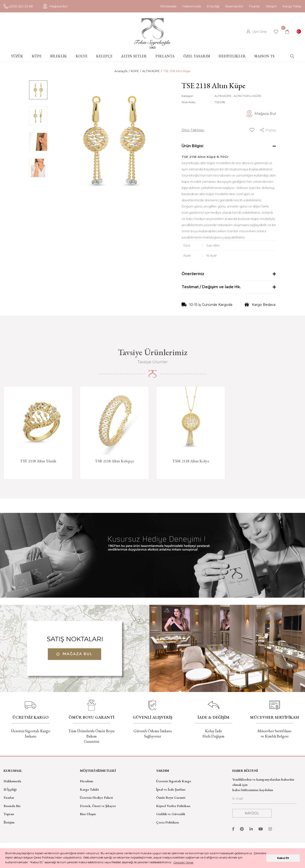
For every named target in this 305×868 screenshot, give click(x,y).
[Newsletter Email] (264, 800)
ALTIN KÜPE (223, 96)
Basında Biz (234, 6)
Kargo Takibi (89, 789)
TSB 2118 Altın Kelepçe (114, 461)
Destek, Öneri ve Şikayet (98, 806)
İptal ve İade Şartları (171, 789)
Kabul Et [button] (283, 858)
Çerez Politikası (168, 822)
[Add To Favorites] (252, 130)
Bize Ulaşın (88, 814)
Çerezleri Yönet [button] (183, 862)
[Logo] (152, 33)
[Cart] (287, 32)
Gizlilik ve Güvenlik (171, 814)
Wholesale (168, 6)
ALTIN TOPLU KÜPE (247, 96)
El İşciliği (213, 6)
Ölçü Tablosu (193, 130)
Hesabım (86, 781)
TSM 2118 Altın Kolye (191, 461)
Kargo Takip (292, 6)
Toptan (9, 814)
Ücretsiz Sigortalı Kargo (174, 781)
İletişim (271, 6)
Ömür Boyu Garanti (171, 797)
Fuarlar (255, 6)
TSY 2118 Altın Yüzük (38, 461)
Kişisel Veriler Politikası (173, 806)
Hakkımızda (192, 6)
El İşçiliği (10, 789)
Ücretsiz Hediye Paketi (96, 797)
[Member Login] (257, 32)
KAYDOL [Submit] (252, 813)
